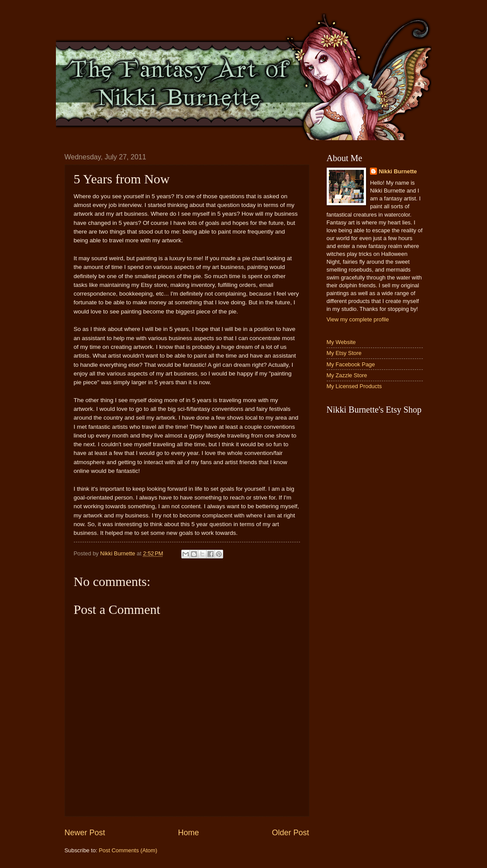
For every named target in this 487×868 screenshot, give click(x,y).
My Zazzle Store (347, 375)
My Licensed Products (354, 386)
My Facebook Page (351, 364)
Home (188, 833)
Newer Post (85, 833)
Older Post (290, 833)
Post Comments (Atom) (128, 850)
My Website (341, 342)
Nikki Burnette (398, 171)
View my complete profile (358, 319)
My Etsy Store (344, 353)
